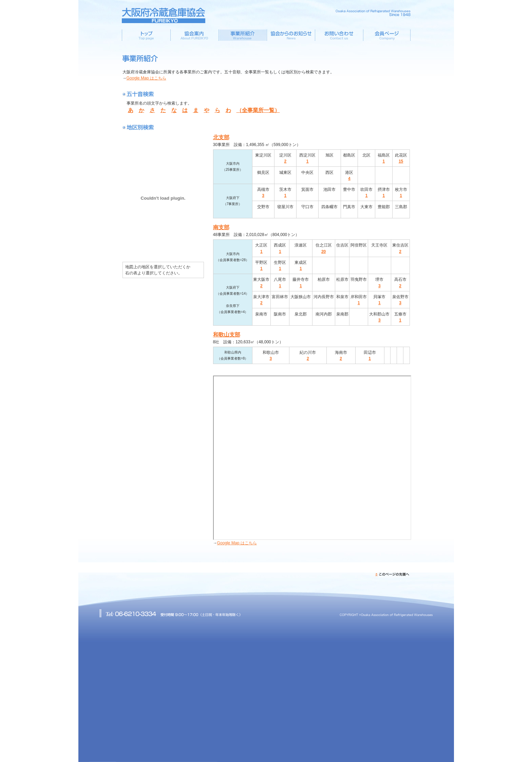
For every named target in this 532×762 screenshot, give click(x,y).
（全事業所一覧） (258, 110)
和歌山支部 (227, 335)
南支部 (221, 227)
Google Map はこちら (146, 78)
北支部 (221, 137)
